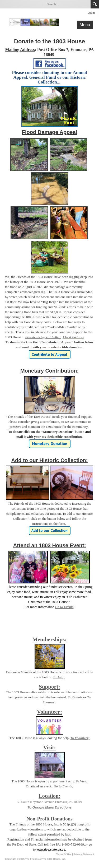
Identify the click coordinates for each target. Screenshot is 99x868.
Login (91, 13)
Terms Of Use (64, 854)
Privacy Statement (84, 854)
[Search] (67, 4)
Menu (85, 25)
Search (95, 4)
